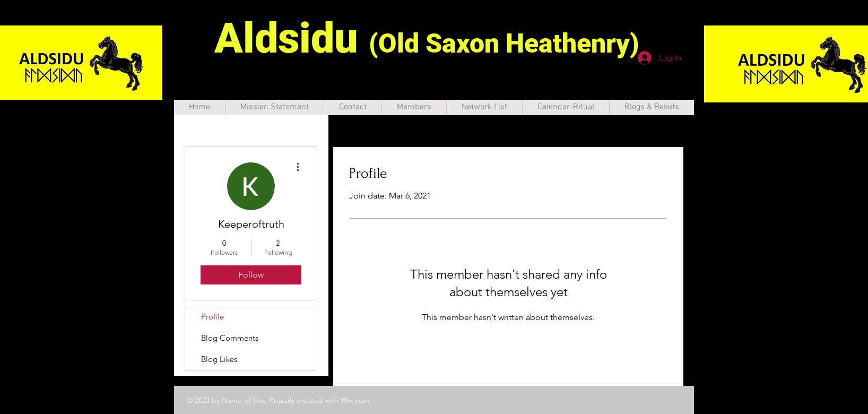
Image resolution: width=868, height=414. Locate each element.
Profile (212, 317)
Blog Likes (219, 359)
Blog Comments (230, 338)
